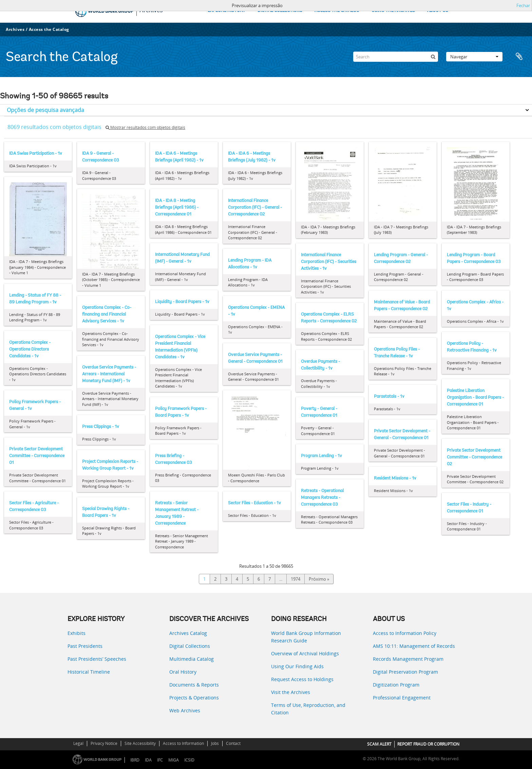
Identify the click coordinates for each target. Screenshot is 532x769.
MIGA (174, 760)
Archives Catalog (188, 633)
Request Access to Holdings (302, 679)
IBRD (135, 760)
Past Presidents (85, 646)
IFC (160, 760)
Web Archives (185, 710)
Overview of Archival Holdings (305, 653)
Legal (78, 743)
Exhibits (77, 633)
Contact (233, 743)
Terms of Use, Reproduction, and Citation (308, 709)
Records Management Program (408, 659)
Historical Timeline (89, 672)
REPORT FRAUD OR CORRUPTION (428, 744)
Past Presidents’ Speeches (97, 659)
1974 (296, 579)
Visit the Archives (291, 692)
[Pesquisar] (433, 57)
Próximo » (319, 579)
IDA (148, 760)
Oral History (183, 672)
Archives (15, 29)
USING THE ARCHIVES (393, 11)
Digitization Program (396, 685)
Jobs (215, 743)
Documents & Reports (194, 685)
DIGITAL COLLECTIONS (280, 11)
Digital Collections (190, 646)
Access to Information (183, 743)
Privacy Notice (104, 743)
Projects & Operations (194, 698)
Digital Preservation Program (405, 672)
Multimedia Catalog (192, 659)
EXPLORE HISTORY (226, 11)
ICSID (189, 760)
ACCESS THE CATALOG (337, 11)
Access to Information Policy (405, 633)
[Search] (396, 57)
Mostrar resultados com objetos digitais (145, 127)
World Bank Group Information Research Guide (306, 637)
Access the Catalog (49, 29)
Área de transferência (519, 57)
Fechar (523, 5)
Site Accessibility (140, 743)
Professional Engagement (402, 698)
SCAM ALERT (379, 744)
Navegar (474, 57)
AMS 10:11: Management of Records (414, 646)
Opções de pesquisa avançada (45, 110)
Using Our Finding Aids (297, 666)
